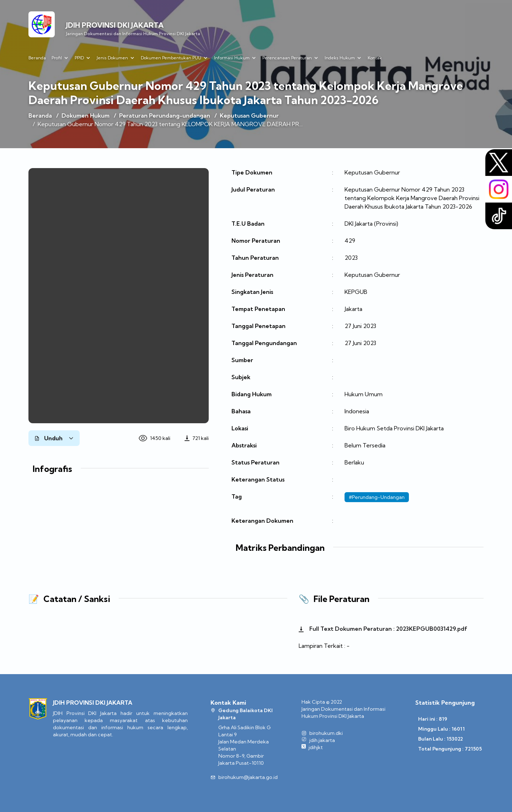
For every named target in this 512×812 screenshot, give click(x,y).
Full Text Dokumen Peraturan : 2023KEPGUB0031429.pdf (383, 629)
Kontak (375, 58)
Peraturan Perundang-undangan (165, 115)
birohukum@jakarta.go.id (248, 777)
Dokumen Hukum (86, 115)
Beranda (37, 58)
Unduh (54, 438)
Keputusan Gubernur (249, 115)
